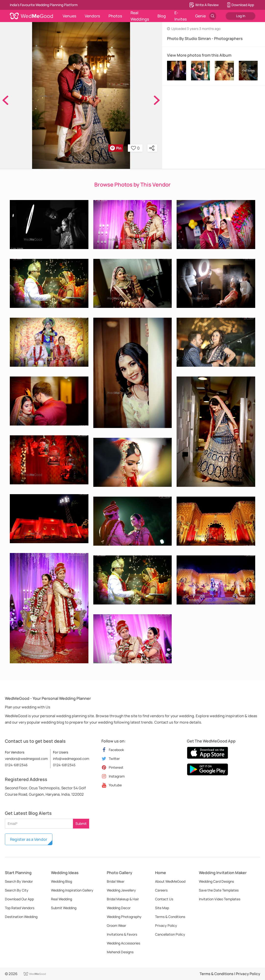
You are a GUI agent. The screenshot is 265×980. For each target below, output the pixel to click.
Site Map (162, 908)
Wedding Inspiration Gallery (72, 890)
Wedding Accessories (123, 943)
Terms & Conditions (170, 917)
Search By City (17, 890)
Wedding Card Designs (216, 881)
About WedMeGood (170, 881)
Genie (200, 16)
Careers (161, 890)
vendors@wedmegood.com (26, 759)
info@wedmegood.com (71, 759)
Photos (115, 16)
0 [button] (135, 148)
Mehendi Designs (120, 952)
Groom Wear (116, 925)
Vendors (92, 16)
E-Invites (181, 16)
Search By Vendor (19, 881)
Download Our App (19, 899)
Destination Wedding (21, 917)
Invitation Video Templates (220, 899)
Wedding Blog (61, 881)
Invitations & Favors (122, 934)
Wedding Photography (124, 917)
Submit (81, 823)
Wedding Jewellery (121, 890)
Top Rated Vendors (20, 908)
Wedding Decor (119, 908)
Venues (69, 16)
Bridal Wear (116, 881)
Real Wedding (61, 899)
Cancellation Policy (170, 934)
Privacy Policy (166, 925)
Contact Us (164, 899)
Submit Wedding (64, 908)
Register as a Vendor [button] (29, 839)
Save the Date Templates (219, 890)
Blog (162, 16)
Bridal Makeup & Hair (123, 899)
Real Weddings (140, 16)
